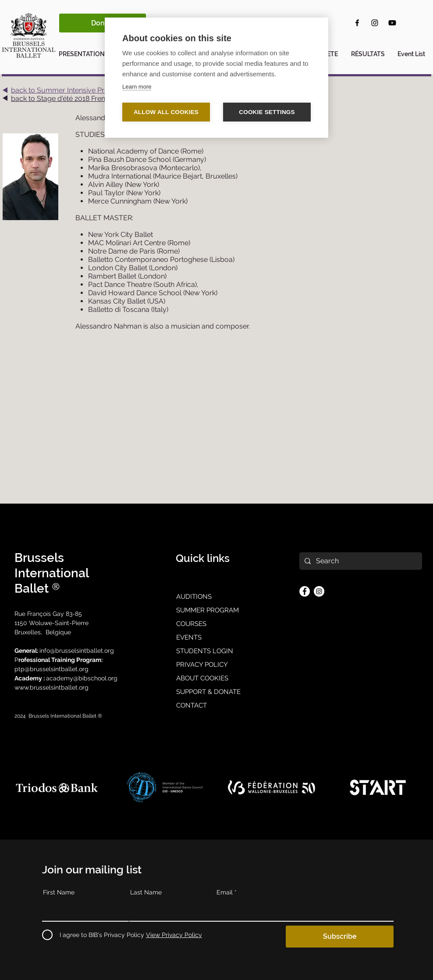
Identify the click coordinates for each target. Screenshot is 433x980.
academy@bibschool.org (82, 678)
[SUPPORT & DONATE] (216, 692)
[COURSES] (216, 624)
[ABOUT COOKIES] (216, 679)
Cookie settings (267, 112)
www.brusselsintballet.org (52, 687)
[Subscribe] (340, 937)
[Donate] (103, 23)
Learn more (137, 87)
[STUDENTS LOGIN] (216, 651)
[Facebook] (357, 23)
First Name (59, 892)
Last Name (146, 892)
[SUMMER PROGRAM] (216, 611)
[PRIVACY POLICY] (216, 665)
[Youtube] (392, 23)
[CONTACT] (216, 706)
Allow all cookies (166, 112)
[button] (85, 50)
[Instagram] (375, 23)
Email (225, 892)
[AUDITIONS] (216, 597)
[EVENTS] (216, 638)
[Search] (360, 561)
